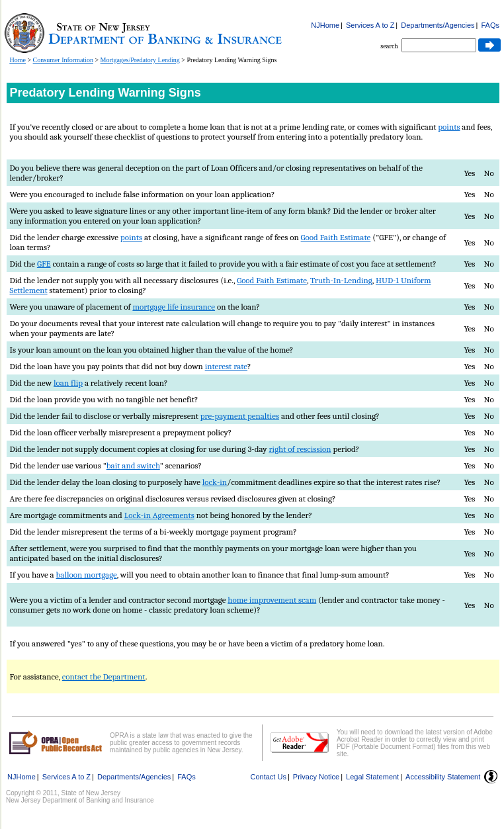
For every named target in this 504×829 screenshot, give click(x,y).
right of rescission (300, 449)
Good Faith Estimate (336, 237)
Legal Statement (372, 777)
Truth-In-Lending (341, 280)
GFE (44, 264)
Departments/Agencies (438, 25)
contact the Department (104, 676)
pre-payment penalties (240, 416)
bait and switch (133, 465)
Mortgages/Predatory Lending (140, 60)
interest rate (226, 366)
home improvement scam (272, 600)
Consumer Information (63, 60)
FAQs (490, 25)
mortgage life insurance (174, 307)
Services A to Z (370, 25)
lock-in (215, 482)
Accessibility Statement (443, 777)
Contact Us (269, 777)
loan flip (68, 383)
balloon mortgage (87, 575)
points (449, 127)
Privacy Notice (316, 777)
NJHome (325, 25)
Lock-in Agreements (159, 515)
